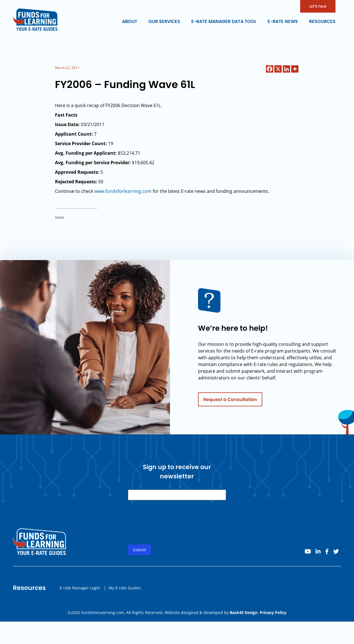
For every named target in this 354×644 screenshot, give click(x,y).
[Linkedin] (286, 69)
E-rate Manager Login (80, 590)
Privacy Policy (273, 612)
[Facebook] (270, 69)
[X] (278, 69)
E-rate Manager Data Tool (224, 21)
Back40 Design (244, 612)
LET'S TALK (318, 6)
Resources (322, 21)
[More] (295, 69)
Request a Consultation (230, 401)
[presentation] (171, 529)
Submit (139, 552)
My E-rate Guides (125, 590)
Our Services (164, 21)
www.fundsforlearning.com (123, 191)
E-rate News (283, 21)
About (130, 21)
